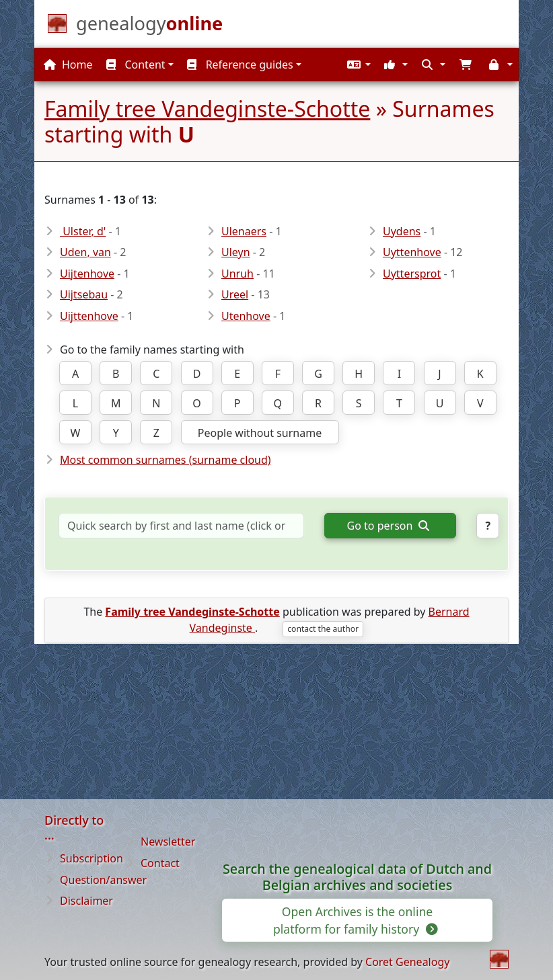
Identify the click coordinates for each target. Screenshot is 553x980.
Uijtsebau (84, 294)
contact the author (323, 629)
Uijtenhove (87, 274)
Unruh (237, 274)
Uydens (402, 231)
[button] (357, 65)
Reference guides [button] (240, 65)
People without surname (260, 433)
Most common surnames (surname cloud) (165, 460)
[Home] (149, 26)
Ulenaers (244, 231)
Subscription (91, 858)
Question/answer (103, 880)
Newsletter (168, 842)
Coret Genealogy (407, 962)
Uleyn (236, 252)
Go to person (388, 526)
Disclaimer (86, 901)
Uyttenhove (412, 252)
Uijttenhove (89, 316)
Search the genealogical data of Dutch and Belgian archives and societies (357, 877)
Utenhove (246, 316)
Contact (160, 863)
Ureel (235, 294)
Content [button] (136, 65)
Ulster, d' (83, 231)
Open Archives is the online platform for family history (355, 920)
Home (68, 65)
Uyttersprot (412, 274)
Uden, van (85, 252)
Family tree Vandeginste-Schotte (207, 109)
